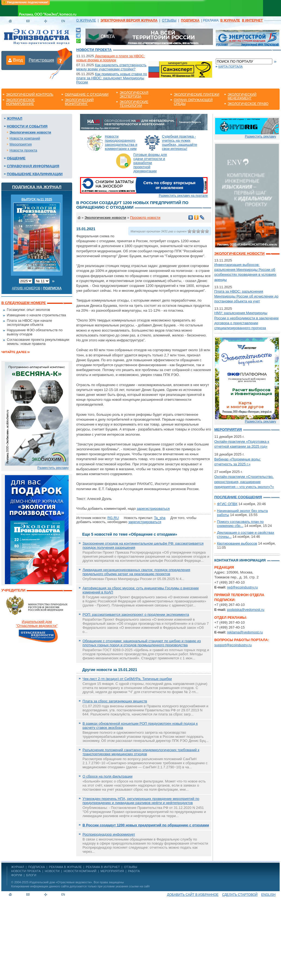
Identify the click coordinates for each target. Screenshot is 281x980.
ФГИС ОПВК (227, 504)
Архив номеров (26, 288)
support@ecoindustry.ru (233, 645)
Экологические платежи (196, 95)
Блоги (31, 875)
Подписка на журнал (37, 187)
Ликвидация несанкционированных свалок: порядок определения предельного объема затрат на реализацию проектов (136, 572)
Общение (16, 158)
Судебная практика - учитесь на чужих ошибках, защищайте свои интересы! (180, 142)
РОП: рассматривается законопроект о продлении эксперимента (136, 615)
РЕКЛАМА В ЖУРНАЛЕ (65, 867)
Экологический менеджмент (242, 96)
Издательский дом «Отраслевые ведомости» (61, 882)
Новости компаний (25, 138)
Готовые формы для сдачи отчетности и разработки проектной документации (150, 163)
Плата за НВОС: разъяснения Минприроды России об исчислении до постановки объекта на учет (246, 296)
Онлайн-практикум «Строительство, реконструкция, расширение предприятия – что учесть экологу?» (244, 482)
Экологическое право (248, 104)
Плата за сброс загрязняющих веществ (115, 701)
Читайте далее (14, 352)
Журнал (15, 118)
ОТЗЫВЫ (169, 20)
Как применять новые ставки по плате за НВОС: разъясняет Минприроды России (112, 78)
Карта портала (230, 66)
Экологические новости (30, 132)
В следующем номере (24, 303)
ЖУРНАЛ (18, 867)
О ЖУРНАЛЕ (86, 20)
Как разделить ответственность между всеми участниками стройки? (111, 67)
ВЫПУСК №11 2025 (37, 199)
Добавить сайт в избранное (193, 895)
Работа (134, 871)
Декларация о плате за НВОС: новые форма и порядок (111, 58)
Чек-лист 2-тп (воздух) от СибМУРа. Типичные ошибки (127, 679)
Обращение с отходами (87, 95)
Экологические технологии (134, 104)
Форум (17, 875)
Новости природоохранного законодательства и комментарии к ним (121, 142)
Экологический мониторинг (79, 102)
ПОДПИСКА (37, 867)
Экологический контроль (30, 95)
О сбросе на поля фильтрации (107, 776)
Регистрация (41, 60)
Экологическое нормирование (20, 102)
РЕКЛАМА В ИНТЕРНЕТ (103, 867)
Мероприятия (21, 144)
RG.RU (113, 518)
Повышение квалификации (35, 174)
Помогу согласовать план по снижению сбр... (240, 524)
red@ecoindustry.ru (242, 587)
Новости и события (27, 126)
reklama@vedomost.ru (245, 632)
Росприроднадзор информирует (109, 834)
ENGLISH (268, 895)
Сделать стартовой (240, 895)
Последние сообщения (238, 497)
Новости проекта (94, 50)
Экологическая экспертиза (134, 95)
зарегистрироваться (153, 509)
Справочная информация (33, 166)
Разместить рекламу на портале (183, 196)
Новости (52, 871)
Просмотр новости (145, 218)
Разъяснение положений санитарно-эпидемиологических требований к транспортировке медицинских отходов (141, 752)
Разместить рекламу (53, 468)
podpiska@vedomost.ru (246, 610)
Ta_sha (160, 518)
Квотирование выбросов (237, 543)
